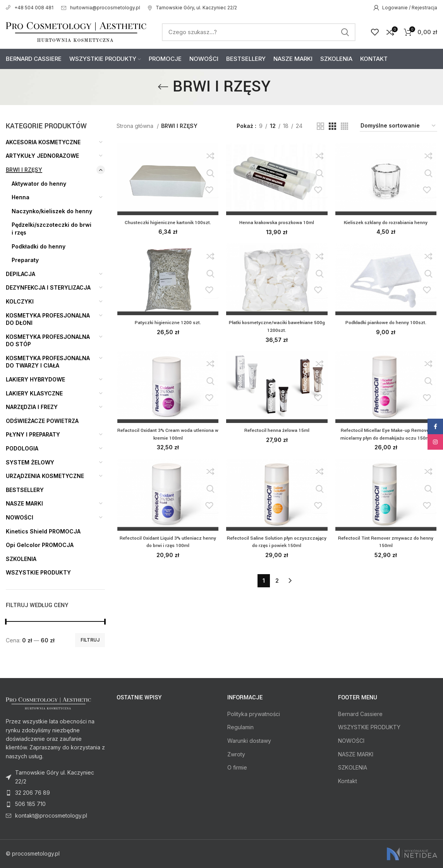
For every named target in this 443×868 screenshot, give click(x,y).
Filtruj (90, 640)
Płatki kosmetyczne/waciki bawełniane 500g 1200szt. (277, 328)
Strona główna (136, 126)
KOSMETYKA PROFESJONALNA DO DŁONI (48, 319)
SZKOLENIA (21, 559)
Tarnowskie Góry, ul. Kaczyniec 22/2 (192, 8)
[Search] (259, 32)
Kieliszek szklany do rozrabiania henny (386, 223)
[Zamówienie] (398, 126)
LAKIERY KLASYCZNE (34, 393)
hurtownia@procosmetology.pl (101, 8)
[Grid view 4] (344, 126)
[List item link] (55, 793)
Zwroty (236, 754)
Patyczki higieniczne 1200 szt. (167, 324)
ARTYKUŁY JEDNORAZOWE (42, 156)
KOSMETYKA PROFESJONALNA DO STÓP (48, 341)
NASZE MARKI (24, 503)
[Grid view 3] (332, 126)
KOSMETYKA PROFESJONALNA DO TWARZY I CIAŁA (48, 362)
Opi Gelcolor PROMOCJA (40, 545)
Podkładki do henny (39, 246)
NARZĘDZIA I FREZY (32, 407)
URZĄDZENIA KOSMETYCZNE (45, 476)
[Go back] (163, 87)
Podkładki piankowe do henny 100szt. (386, 324)
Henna (21, 197)
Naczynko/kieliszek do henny (52, 211)
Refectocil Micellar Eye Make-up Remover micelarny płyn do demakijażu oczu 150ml (386, 435)
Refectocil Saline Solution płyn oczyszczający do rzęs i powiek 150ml (277, 544)
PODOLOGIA (22, 448)
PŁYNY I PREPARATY (33, 434)
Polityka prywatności (254, 714)
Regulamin (240, 727)
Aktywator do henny (39, 184)
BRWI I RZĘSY (24, 170)
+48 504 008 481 (30, 8)
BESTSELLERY (25, 490)
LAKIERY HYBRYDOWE (35, 379)
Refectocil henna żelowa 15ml (277, 431)
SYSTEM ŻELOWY (30, 462)
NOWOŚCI (20, 517)
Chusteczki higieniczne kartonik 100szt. (167, 223)
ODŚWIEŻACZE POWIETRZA (42, 421)
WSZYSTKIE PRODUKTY (38, 572)
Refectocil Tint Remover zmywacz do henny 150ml (386, 544)
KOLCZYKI (20, 301)
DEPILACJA (21, 274)
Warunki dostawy (249, 741)
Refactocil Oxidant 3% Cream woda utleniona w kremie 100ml (167, 435)
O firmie (237, 767)
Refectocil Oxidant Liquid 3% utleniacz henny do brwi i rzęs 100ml (167, 544)
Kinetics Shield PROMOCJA (43, 531)
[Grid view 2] (320, 126)
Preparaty (25, 260)
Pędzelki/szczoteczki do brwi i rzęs (52, 229)
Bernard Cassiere (360, 714)
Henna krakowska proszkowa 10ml (277, 223)
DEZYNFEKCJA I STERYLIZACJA (48, 287)
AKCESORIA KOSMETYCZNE (43, 142)
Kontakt (348, 781)
